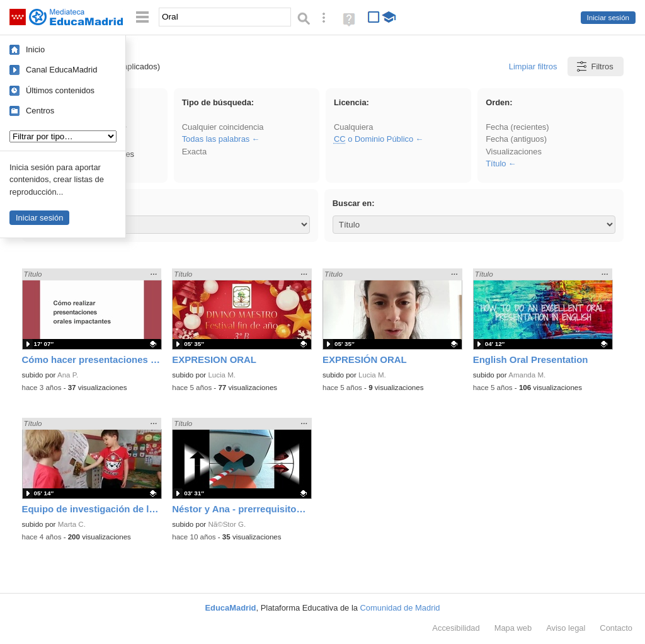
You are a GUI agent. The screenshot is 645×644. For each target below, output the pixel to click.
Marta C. (72, 524)
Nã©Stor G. (227, 524)
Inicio (35, 49)
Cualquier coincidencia (223, 127)
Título (496, 164)
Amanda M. (527, 375)
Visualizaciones (514, 152)
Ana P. (68, 375)
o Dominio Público (374, 139)
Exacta (194, 152)
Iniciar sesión (608, 18)
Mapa (513, 628)
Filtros (594, 66)
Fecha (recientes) (517, 127)
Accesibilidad (456, 628)
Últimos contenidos (60, 90)
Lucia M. (222, 375)
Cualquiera (353, 127)
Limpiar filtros (533, 66)
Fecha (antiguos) (516, 139)
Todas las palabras (216, 139)
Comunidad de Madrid (400, 608)
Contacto (616, 628)
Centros (40, 111)
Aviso (566, 628)
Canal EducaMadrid (61, 70)
